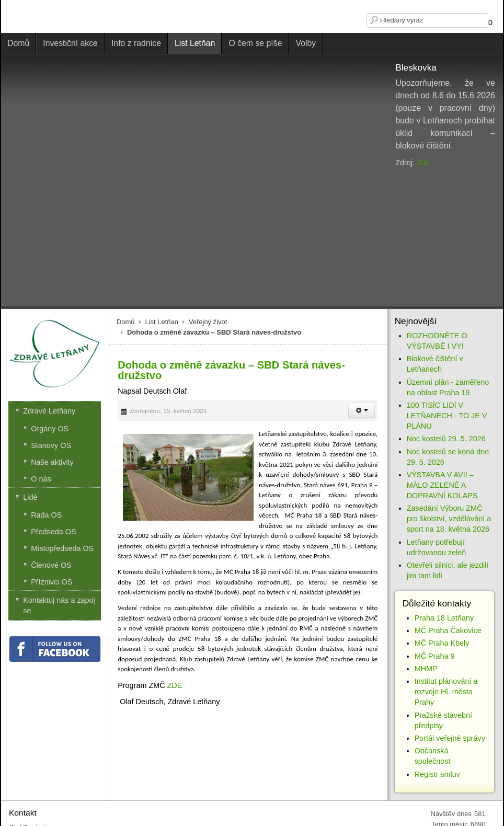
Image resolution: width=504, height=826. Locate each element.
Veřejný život (208, 322)
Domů (126, 322)
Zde (423, 163)
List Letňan (162, 322)
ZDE (175, 685)
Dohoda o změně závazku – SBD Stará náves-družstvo (231, 370)
